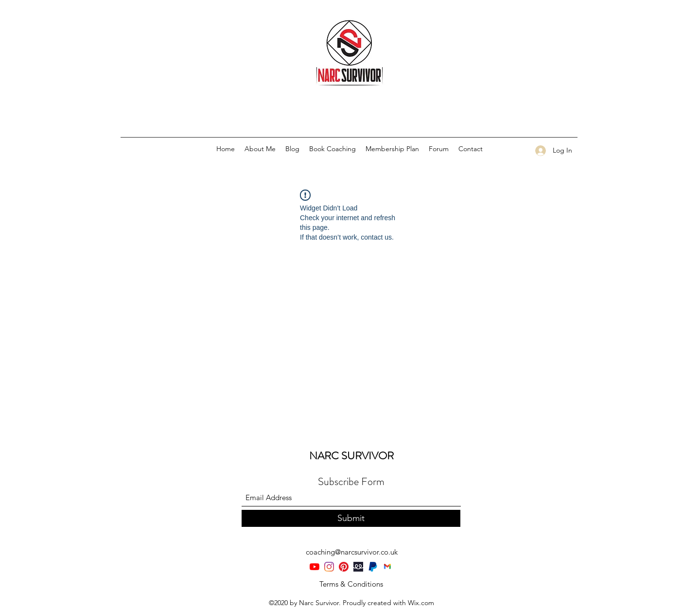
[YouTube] (315, 567)
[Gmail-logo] (387, 567)
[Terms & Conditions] (351, 584)
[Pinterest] (344, 567)
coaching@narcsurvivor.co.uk (352, 552)
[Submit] (351, 518)
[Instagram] (329, 567)
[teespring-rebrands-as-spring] (358, 567)
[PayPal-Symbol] (373, 567)
